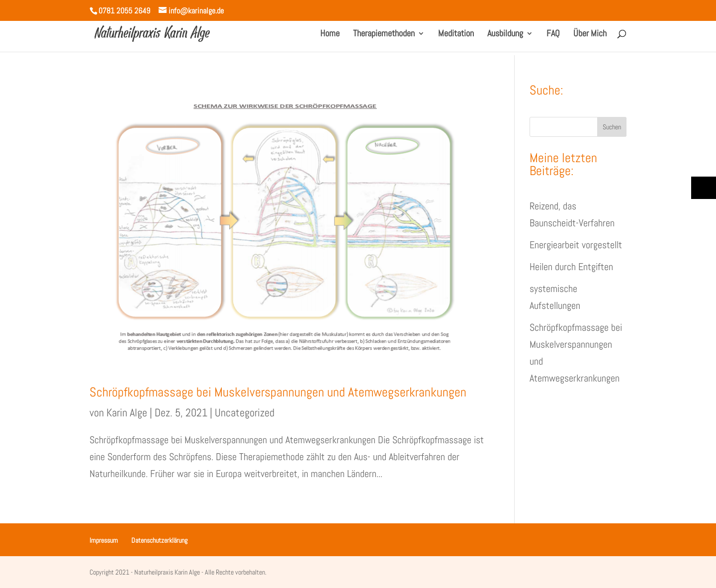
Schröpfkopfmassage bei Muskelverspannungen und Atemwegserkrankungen (278, 392)
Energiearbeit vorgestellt (576, 245)
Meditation (456, 34)
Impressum (104, 540)
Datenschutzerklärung (159, 540)
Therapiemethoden (384, 34)
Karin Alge (127, 412)
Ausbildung (505, 34)
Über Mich (590, 34)
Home (330, 34)
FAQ (553, 34)
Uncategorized (245, 412)
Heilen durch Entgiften (571, 267)
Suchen (612, 127)
